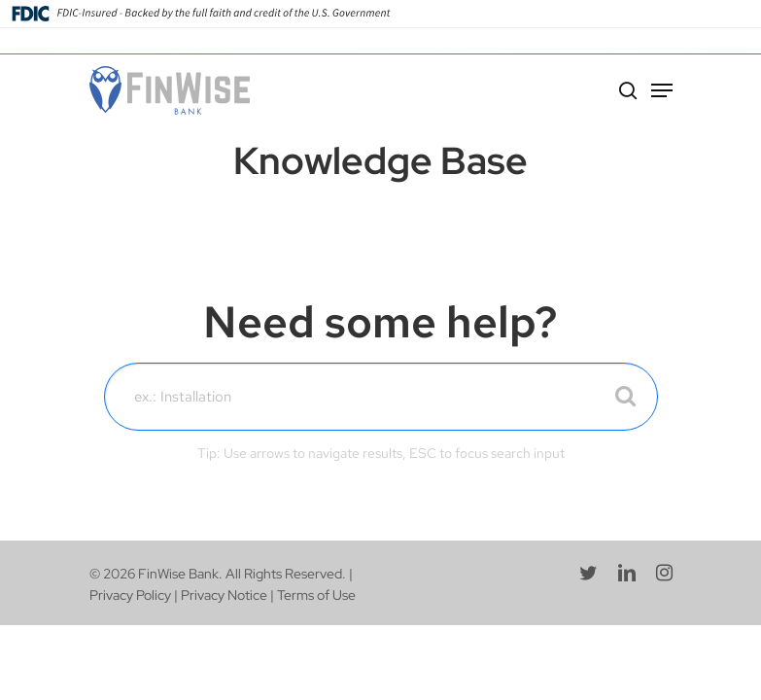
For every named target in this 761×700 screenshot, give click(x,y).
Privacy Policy (130, 595)
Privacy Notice (224, 595)
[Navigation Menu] (662, 90)
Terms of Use (316, 595)
